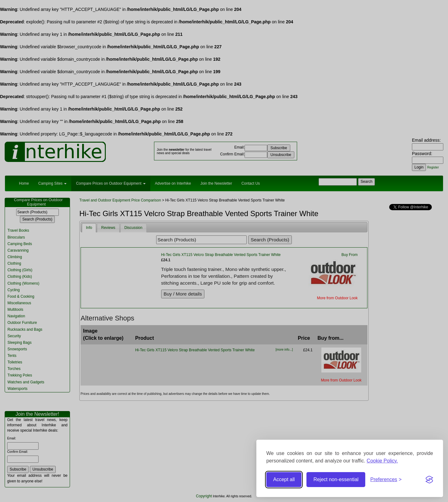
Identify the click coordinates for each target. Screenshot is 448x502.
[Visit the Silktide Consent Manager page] (429, 480)
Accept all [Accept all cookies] (284, 479)
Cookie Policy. (382, 461)
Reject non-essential (336, 479)
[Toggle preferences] (386, 480)
